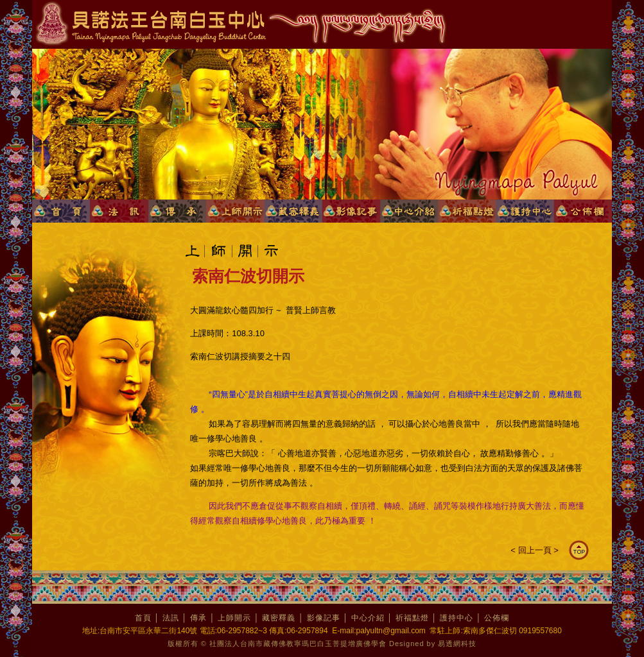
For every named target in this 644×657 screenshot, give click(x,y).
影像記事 (324, 618)
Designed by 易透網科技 (433, 644)
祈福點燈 (412, 618)
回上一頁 (535, 550)
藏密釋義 (279, 618)
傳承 (198, 618)
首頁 (143, 618)
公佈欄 (497, 618)
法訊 (171, 618)
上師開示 (234, 618)
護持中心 (457, 618)
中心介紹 (368, 618)
